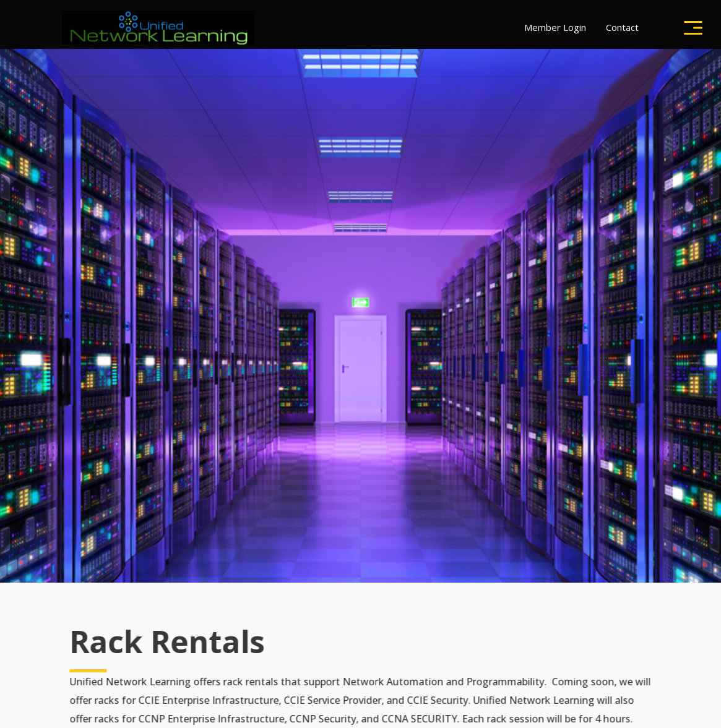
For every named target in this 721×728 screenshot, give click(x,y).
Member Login (555, 27)
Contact (622, 27)
